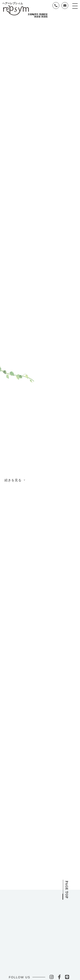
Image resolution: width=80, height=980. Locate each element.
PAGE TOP (71, 887)
